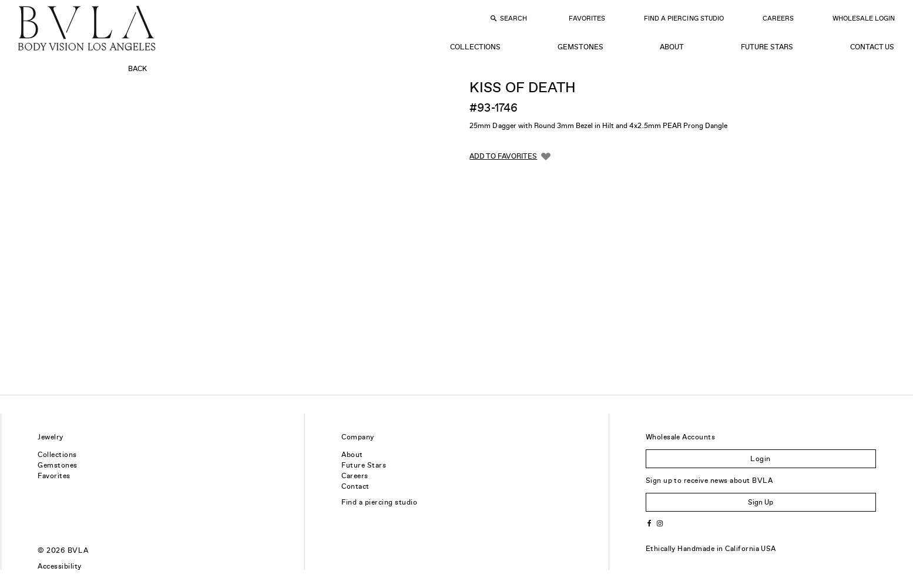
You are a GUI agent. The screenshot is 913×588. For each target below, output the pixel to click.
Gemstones (580, 47)
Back (137, 69)
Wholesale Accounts (681, 437)
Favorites (587, 18)
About (672, 47)
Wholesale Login (864, 18)
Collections (475, 47)
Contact (355, 486)
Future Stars (767, 47)
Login (760, 459)
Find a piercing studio (379, 502)
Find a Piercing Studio (684, 18)
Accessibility (59, 566)
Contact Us (872, 47)
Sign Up (761, 502)
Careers (778, 18)
